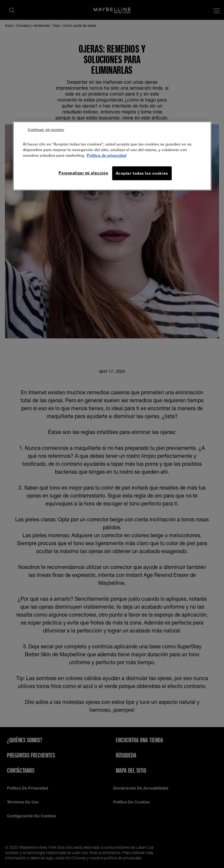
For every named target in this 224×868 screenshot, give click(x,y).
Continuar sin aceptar (46, 129)
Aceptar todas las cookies (142, 173)
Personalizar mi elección (83, 173)
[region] (112, 156)
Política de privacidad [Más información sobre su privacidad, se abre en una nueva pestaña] (107, 155)
